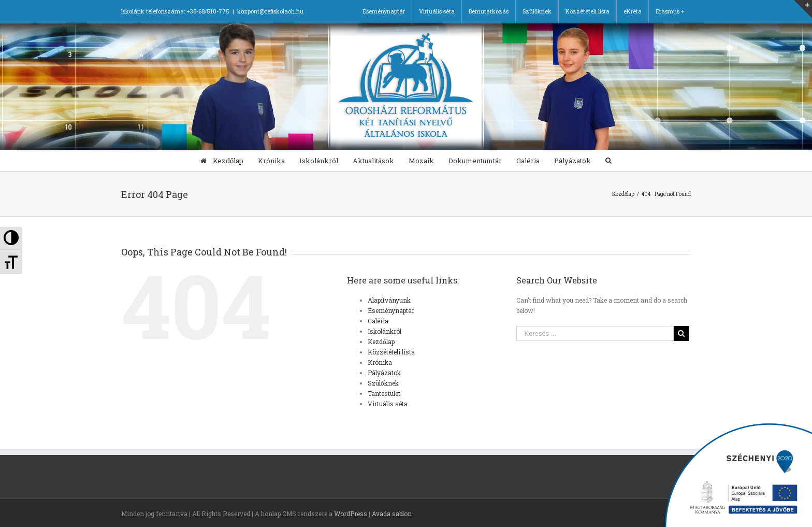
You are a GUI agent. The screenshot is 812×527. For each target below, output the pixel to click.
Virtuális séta (388, 404)
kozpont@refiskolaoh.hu (270, 11)
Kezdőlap (381, 341)
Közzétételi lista (391, 352)
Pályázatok (384, 373)
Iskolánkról (385, 331)
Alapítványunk (389, 300)
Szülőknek (383, 383)
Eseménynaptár (391, 310)
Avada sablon (392, 514)
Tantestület (384, 393)
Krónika (380, 362)
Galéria (378, 321)
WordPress (351, 514)
